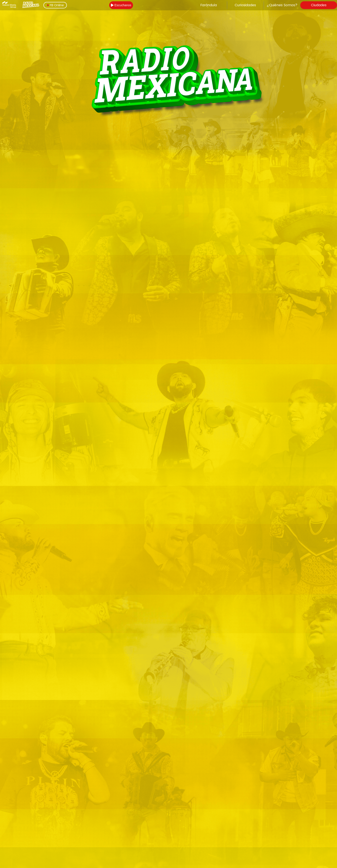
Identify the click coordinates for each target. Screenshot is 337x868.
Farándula (209, 5)
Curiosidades (245, 5)
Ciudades (319, 5)
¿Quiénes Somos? (282, 5)
